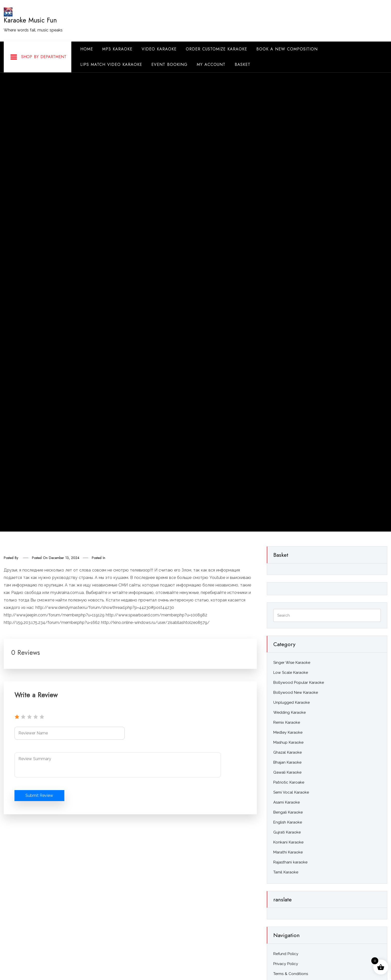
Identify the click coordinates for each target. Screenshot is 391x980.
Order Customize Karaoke (216, 49)
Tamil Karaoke (286, 872)
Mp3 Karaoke (117, 49)
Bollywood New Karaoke (296, 693)
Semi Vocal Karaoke (291, 792)
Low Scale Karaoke (291, 673)
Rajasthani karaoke (290, 862)
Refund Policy (286, 954)
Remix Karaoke (287, 722)
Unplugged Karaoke (292, 702)
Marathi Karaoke (288, 852)
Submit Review (40, 795)
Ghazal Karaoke (288, 752)
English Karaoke (288, 822)
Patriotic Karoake (289, 782)
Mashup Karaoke (288, 742)
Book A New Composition (287, 49)
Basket (243, 65)
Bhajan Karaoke (287, 762)
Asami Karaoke (287, 802)
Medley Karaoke (288, 732)
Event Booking (169, 65)
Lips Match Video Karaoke (111, 65)
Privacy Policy (286, 964)
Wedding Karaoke (290, 712)
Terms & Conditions (291, 974)
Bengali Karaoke (288, 812)
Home (87, 49)
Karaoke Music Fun (30, 20)
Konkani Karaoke (288, 842)
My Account (211, 65)
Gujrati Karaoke (287, 832)
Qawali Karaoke (287, 772)
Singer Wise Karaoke (292, 663)
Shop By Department (38, 57)
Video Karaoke (159, 49)
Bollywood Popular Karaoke (299, 683)
